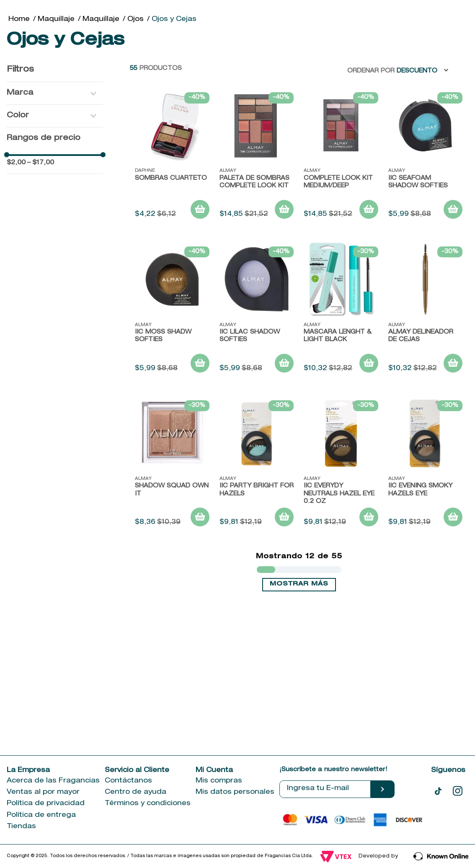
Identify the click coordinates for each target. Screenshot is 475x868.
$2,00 (16, 163)
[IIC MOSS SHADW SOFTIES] (172, 311)
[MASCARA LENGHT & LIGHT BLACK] (341, 311)
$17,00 (41, 163)
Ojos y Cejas (174, 20)
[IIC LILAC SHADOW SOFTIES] (257, 311)
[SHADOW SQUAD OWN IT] (172, 465)
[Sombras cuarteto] (172, 157)
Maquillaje (56, 20)
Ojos (136, 20)
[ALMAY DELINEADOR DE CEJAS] (426, 311)
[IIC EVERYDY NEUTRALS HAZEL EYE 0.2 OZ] (341, 465)
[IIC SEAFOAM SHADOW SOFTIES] (426, 157)
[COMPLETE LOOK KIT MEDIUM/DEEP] (341, 157)
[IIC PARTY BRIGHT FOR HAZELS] (257, 465)
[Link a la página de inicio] (19, 20)
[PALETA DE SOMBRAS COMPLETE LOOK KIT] (257, 157)
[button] (55, 93)
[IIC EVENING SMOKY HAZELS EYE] (426, 465)
